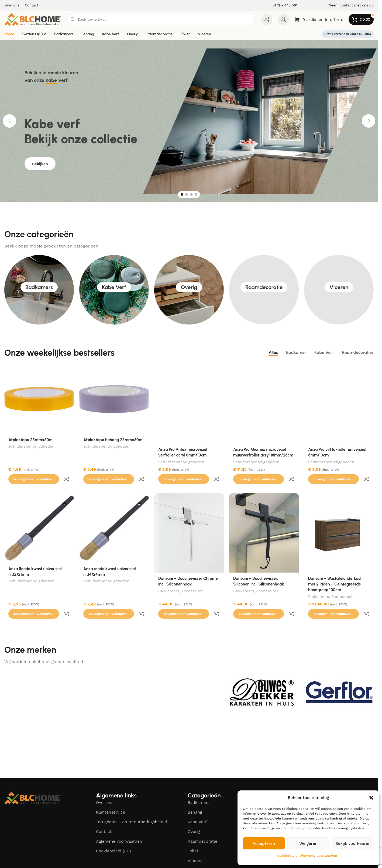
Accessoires (192, 580)
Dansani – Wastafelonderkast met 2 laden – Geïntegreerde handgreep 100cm (335, 573)
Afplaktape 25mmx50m (30, 440)
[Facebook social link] (319, 773)
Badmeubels (343, 586)
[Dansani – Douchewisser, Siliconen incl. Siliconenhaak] (264, 522)
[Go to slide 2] (187, 194)
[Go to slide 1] (182, 194)
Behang (88, 34)
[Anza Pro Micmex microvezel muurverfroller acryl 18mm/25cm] (264, 404)
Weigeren (308, 843)
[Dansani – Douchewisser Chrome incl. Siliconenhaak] (189, 522)
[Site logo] (33, 19)
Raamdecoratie (160, 34)
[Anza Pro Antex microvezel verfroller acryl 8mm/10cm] (189, 404)
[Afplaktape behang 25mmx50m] (114, 399)
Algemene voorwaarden (319, 856)
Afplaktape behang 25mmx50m (113, 440)
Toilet (185, 34)
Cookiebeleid (287, 856)
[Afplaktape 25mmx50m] (39, 399)
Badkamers (64, 34)
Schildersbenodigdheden (31, 447)
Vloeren (204, 34)
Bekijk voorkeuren (353, 843)
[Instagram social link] (329, 773)
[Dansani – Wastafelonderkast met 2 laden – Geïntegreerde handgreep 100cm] (339, 522)
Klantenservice (111, 790)
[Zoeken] (161, 19)
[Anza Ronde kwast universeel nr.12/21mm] (39, 517)
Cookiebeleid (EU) (113, 828)
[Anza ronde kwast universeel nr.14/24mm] (114, 517)
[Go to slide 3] (191, 194)
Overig (133, 34)
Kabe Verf (111, 34)
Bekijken (40, 168)
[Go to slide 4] (196, 194)
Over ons (105, 780)
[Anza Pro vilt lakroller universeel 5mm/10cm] (339, 404)
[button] (371, 798)
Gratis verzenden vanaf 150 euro (348, 34)
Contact (104, 809)
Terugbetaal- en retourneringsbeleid (131, 799)
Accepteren (264, 843)
